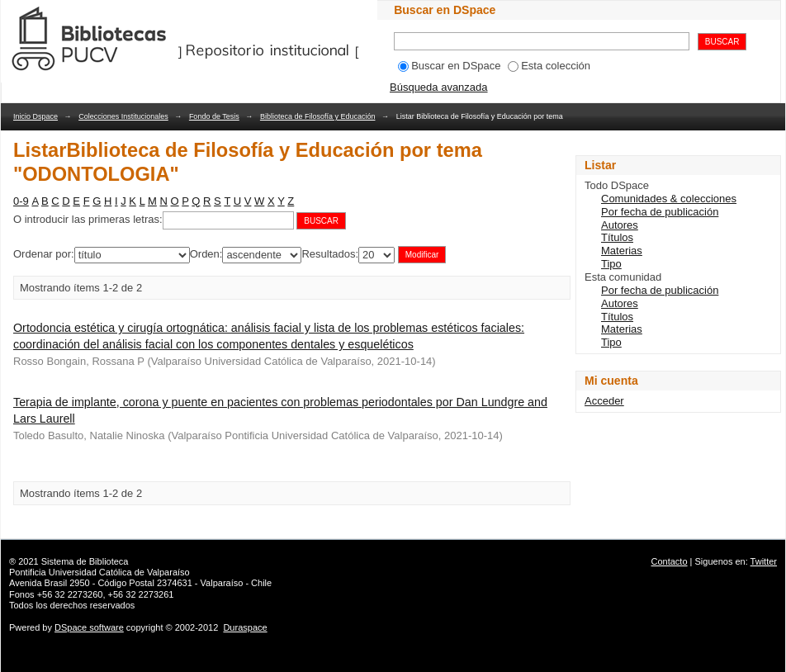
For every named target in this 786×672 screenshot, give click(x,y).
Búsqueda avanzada (439, 87)
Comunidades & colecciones (669, 199)
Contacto (670, 561)
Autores (620, 225)
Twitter (764, 561)
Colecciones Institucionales (123, 116)
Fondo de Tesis (214, 116)
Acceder (604, 401)
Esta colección (549, 66)
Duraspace (245, 627)
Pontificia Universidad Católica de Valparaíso (99, 572)
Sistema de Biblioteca (85, 561)
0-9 (21, 201)
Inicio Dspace (36, 116)
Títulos (617, 237)
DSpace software (89, 627)
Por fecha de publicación (660, 212)
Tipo (611, 264)
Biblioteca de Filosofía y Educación (318, 116)
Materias (622, 251)
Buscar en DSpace (449, 66)
